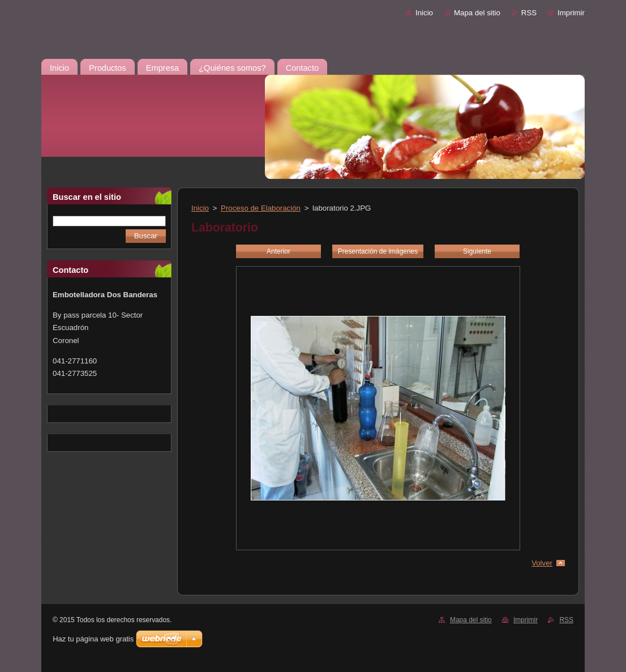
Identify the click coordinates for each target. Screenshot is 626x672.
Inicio (424, 13)
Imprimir (571, 13)
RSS (529, 13)
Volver (542, 563)
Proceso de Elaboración (261, 208)
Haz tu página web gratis (93, 639)
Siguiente (477, 251)
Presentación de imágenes (378, 251)
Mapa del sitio (477, 13)
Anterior (278, 251)
